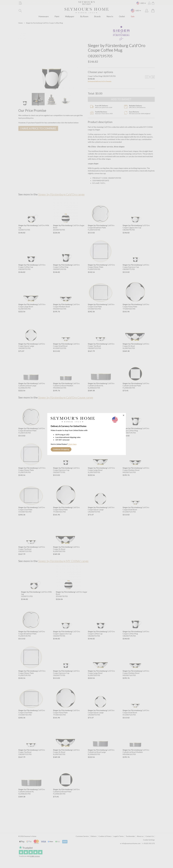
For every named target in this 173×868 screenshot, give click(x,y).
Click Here (72, 444)
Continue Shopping (61, 449)
